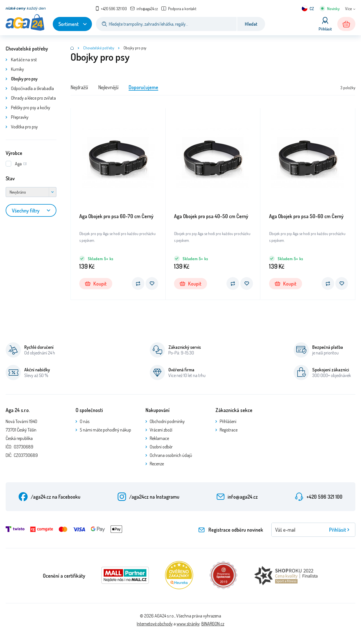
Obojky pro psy (24, 79)
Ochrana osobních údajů (171, 455)
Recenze (157, 464)
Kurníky (17, 69)
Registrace (229, 430)
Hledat (251, 24)
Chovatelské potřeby (27, 49)
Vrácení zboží (161, 430)
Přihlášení (228, 421)
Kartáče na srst (24, 60)
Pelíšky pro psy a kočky (31, 108)
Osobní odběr (161, 447)
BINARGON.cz (213, 624)
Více (348, 9)
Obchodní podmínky (167, 421)
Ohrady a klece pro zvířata (33, 98)
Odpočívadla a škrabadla (32, 88)
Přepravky (20, 117)
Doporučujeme (143, 87)
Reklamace (159, 438)
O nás (85, 421)
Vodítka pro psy (24, 127)
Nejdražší (79, 87)
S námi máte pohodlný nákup (105, 430)
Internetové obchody (155, 624)
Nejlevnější (108, 87)
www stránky (188, 624)
